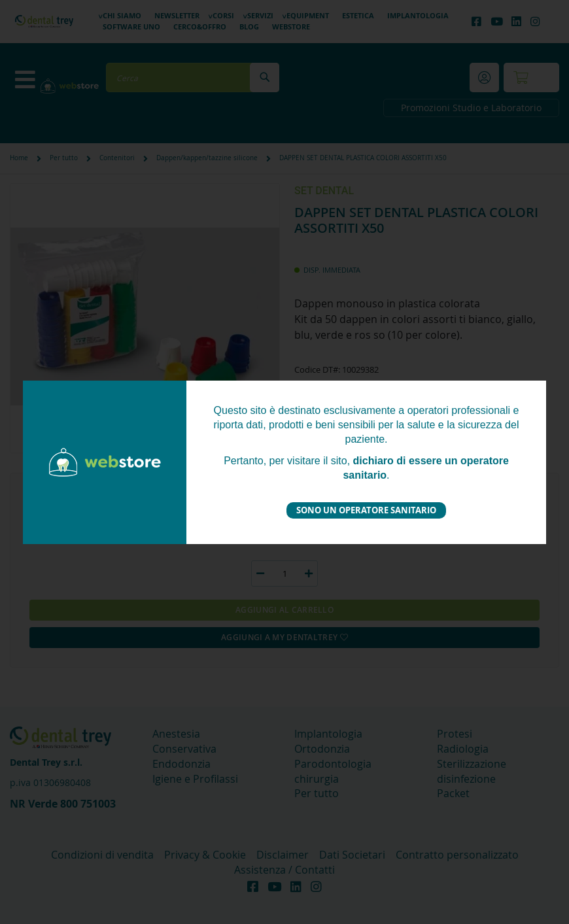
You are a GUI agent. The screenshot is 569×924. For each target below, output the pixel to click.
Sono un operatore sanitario (366, 510)
